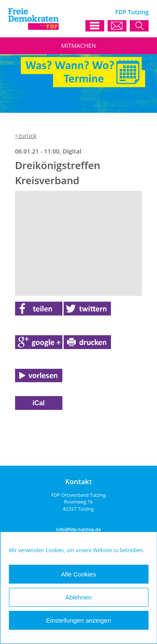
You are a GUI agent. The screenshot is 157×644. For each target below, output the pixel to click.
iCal (38, 403)
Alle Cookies (78, 574)
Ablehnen (78, 597)
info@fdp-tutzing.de (78, 529)
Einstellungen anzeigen (78, 620)
